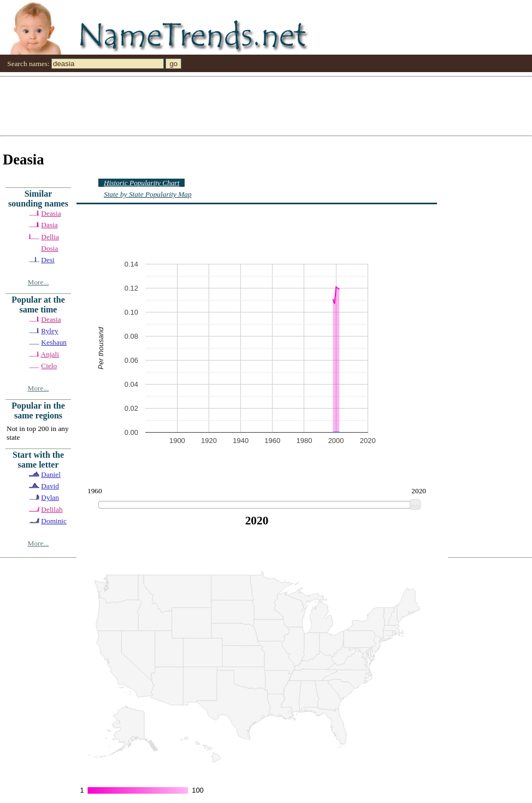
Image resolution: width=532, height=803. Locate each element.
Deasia (51, 213)
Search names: (28, 64)
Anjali (50, 354)
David (50, 486)
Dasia (49, 225)
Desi (48, 260)
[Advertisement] (109, 105)
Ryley (49, 331)
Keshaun (54, 342)
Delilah (52, 509)
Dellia (50, 237)
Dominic (54, 521)
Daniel (51, 474)
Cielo (49, 366)
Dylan (50, 497)
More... (39, 282)
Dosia (49, 248)
